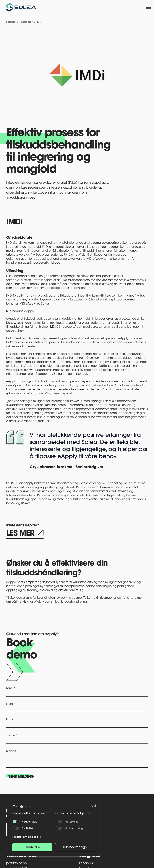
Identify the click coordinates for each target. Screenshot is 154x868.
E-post (10, 704)
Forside (11, 22)
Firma (9, 720)
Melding (11, 751)
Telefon (11, 735)
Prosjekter (26, 22)
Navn (9, 688)
